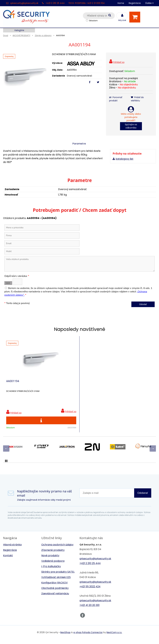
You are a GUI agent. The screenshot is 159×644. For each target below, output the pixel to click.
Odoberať (143, 498)
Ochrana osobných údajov (57, 549)
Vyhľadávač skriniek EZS (56, 582)
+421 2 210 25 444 (55, 3)
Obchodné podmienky (55, 593)
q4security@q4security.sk (24, 3)
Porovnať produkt (116, 99)
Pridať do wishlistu (137, 99)
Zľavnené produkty (53, 555)
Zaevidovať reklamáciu (55, 598)
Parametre (79, 144)
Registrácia (135, 3)
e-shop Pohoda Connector (88, 637)
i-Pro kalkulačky (51, 571)
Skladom (93, 21)
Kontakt (8, 560)
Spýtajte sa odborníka (131, 126)
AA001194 (13, 383)
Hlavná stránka (12, 549)
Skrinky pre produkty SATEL (58, 576)
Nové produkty (50, 560)
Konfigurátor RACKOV (55, 587)
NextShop (65, 637)
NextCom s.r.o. (114, 637)
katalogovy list (125, 159)
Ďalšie (149, 3)
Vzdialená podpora (53, 566)
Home (121, 3)
